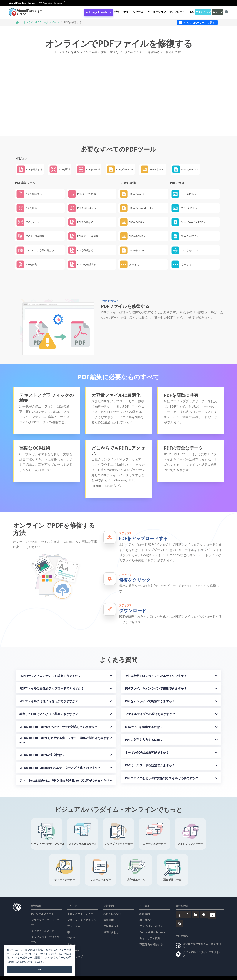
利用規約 (145, 905)
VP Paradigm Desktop (52, 3)
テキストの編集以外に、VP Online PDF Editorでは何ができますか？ (64, 772)
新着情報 (109, 911)
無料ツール (74, 942)
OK (40, 969)
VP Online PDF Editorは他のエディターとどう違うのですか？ (60, 759)
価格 (191, 12)
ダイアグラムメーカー (44, 922)
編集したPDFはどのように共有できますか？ (49, 705)
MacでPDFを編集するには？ (144, 718)
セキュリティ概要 (150, 930)
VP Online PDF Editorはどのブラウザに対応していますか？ (59, 718)
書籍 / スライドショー (80, 905)
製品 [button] (118, 12)
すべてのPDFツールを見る (197, 23)
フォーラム (74, 917)
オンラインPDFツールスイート (41, 22)
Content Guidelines (152, 923)
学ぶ (70, 923)
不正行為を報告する (151, 936)
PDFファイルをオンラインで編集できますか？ (156, 680)
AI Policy (145, 911)
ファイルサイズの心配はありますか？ (150, 705)
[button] (127, 12)
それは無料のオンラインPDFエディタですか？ (156, 667)
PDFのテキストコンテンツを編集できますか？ (50, 667)
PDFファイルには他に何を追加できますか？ (49, 693)
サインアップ (203, 12)
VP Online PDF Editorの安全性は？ (42, 746)
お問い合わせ (111, 923)
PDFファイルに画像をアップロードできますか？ (52, 680)
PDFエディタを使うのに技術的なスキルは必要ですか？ (162, 769)
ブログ (71, 930)
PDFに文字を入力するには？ (144, 731)
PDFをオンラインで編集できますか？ (150, 693)
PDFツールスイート (43, 905)
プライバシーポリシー (152, 917)
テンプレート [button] (178, 12)
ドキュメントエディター (45, 939)
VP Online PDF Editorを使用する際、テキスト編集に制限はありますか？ (64, 731)
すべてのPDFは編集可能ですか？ (147, 744)
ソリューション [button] (158, 12)
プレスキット (111, 917)
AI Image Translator (99, 12)
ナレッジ (72, 936)
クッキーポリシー (22, 958)
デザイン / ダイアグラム (81, 911)
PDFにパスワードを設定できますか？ (150, 756)
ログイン (218, 12)
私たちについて (112, 905)
